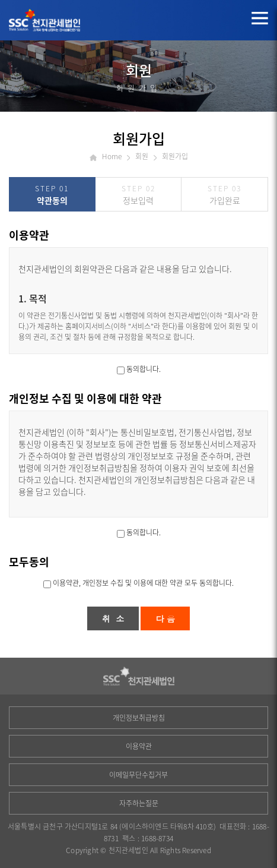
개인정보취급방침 (139, 718)
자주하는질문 (139, 803)
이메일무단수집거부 (138, 775)
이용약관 (139, 746)
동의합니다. (144, 369)
